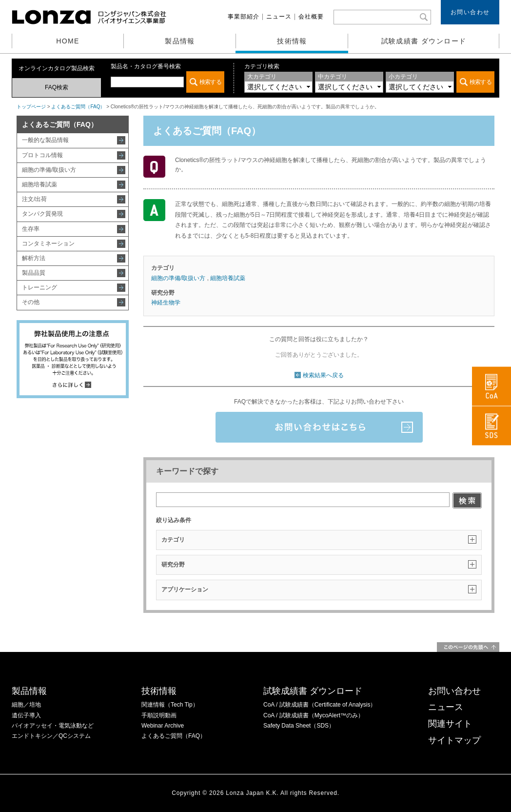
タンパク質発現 (42, 214)
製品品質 (34, 273)
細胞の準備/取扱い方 (49, 170)
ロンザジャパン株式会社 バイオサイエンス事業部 (90, 17)
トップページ (31, 107)
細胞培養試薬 (39, 184)
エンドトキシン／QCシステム (51, 736)
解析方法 (34, 258)
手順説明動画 (159, 715)
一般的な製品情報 (45, 140)
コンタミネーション (48, 244)
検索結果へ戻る (323, 375)
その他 (31, 302)
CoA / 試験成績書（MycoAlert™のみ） (314, 715)
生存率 (31, 229)
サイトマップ (454, 740)
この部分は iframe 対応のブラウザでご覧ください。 (167, 82)
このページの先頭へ (468, 647)
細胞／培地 (26, 705)
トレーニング (39, 287)
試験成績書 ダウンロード (424, 41)
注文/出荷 (34, 199)
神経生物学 (166, 303)
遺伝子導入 (26, 715)
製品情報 (180, 41)
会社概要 (311, 17)
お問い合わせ (470, 12)
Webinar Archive (163, 726)
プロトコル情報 (42, 155)
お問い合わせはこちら (319, 427)
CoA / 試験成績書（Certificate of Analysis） (320, 705)
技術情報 (292, 41)
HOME (68, 41)
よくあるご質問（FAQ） (78, 107)
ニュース (279, 17)
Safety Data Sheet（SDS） (299, 726)
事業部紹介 (244, 17)
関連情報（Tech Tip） (170, 705)
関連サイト (450, 724)
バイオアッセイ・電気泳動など (53, 726)
